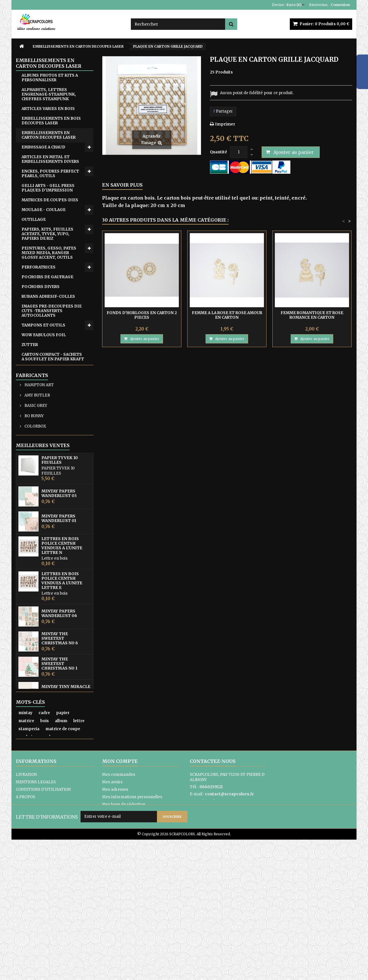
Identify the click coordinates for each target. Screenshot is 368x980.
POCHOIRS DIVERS (41, 287)
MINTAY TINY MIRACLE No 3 (66, 765)
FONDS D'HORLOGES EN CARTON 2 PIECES (142, 315)
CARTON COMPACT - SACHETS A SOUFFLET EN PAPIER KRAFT (53, 357)
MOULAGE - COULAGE (44, 210)
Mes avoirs (112, 915)
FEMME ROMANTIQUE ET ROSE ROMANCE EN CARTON (312, 315)
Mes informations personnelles (132, 930)
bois (45, 848)
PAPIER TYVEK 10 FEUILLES (60, 536)
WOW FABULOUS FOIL (44, 335)
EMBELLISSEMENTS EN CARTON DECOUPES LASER (49, 135)
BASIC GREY (35, 470)
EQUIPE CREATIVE (40, 421)
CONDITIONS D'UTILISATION (43, 923)
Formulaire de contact (211, 934)
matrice (26, 848)
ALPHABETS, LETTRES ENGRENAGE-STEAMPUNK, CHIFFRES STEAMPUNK (49, 94)
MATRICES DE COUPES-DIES (50, 200)
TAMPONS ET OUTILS (43, 325)
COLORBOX (35, 490)
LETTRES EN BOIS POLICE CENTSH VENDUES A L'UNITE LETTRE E (62, 656)
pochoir (26, 864)
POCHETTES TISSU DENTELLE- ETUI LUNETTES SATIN (51, 373)
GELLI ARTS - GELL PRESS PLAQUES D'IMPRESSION (48, 188)
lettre (79, 848)
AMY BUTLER (37, 459)
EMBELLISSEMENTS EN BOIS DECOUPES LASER (51, 121)
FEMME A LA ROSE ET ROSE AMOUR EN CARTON (227, 315)
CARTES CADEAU (38, 411)
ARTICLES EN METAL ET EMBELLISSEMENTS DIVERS (50, 159)
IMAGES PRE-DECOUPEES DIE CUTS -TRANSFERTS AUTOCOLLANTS (52, 311)
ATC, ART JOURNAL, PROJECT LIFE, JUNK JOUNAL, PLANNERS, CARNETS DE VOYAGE (50, 395)
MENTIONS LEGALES (36, 915)
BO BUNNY (34, 480)
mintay (25, 840)
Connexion (340, 5)
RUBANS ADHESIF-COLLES (48, 296)
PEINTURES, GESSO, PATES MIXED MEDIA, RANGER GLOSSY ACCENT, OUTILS (49, 253)
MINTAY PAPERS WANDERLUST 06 (59, 689)
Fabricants (32, 439)
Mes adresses (115, 923)
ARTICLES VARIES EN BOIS (48, 109)
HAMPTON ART (39, 449)
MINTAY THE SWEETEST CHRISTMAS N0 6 (60, 714)
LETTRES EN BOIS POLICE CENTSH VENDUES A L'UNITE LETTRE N (62, 621)
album (61, 848)
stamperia (29, 856)
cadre (44, 840)
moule (46, 864)
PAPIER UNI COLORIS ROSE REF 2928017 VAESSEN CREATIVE (63, 790)
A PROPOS (25, 930)
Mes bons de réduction (124, 938)
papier (63, 840)
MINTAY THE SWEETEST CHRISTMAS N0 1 (59, 739)
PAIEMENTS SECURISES (39, 938)
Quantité (218, 152)
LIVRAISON (26, 908)
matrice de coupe (63, 856)
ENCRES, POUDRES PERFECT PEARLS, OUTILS (50, 174)
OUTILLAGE (34, 220)
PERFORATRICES (39, 267)
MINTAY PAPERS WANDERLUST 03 (59, 569)
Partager (223, 111)
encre (64, 864)
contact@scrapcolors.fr (229, 927)
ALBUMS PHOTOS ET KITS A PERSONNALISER (50, 78)
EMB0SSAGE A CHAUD (43, 147)
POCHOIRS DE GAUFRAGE (47, 277)
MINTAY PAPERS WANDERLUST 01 (59, 594)
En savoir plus (122, 185)
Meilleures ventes (43, 521)
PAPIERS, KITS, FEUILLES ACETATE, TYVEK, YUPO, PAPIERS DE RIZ (47, 234)
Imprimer (225, 124)
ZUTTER (30, 345)
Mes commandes (119, 908)
